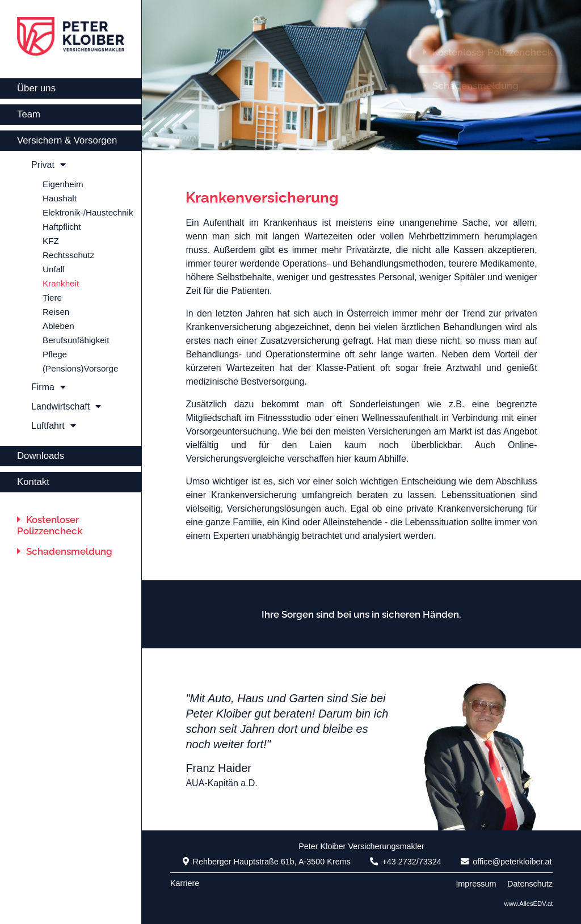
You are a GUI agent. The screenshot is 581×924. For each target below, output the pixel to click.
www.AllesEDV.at (529, 904)
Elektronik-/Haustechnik (88, 212)
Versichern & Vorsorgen (67, 140)
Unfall (54, 269)
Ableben (58, 326)
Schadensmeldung (65, 551)
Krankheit (61, 283)
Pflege (55, 354)
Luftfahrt (54, 426)
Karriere (185, 883)
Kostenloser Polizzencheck (50, 525)
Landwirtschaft (66, 406)
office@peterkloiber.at (506, 862)
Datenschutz (530, 884)
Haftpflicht (62, 227)
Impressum (476, 884)
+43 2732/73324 (405, 862)
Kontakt (33, 482)
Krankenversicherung (262, 197)
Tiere (52, 298)
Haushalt (60, 198)
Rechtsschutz (68, 255)
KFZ (51, 241)
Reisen (56, 312)
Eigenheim (63, 184)
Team (29, 114)
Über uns (36, 88)
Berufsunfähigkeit (76, 340)
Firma (49, 387)
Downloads (41, 456)
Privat (49, 165)
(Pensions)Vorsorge (80, 368)
